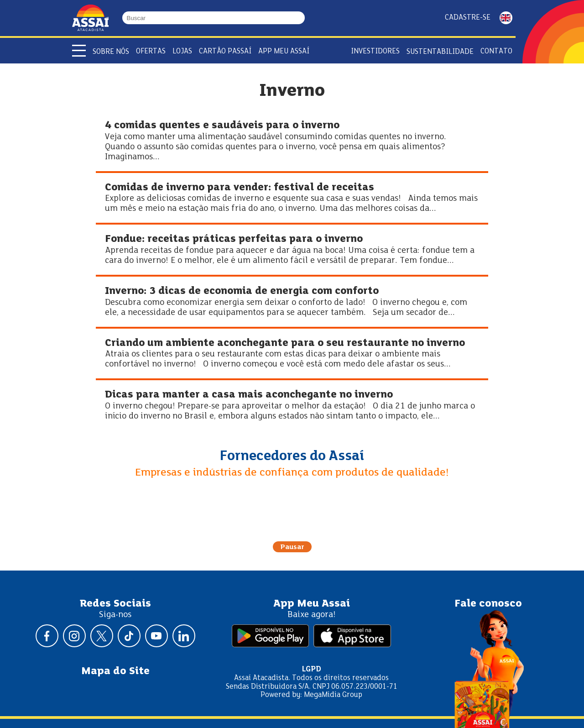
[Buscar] (301, 18)
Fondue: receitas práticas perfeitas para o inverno (234, 239)
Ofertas (151, 51)
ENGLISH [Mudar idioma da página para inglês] (506, 18)
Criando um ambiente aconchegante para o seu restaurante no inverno (285, 343)
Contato (496, 51)
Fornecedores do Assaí (292, 456)
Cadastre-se (468, 18)
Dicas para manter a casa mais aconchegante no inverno (249, 395)
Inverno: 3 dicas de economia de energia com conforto (242, 291)
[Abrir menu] (79, 51)
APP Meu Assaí (284, 51)
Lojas (182, 51)
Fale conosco (488, 604)
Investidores (375, 51)
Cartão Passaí (225, 51)
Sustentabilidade (440, 52)
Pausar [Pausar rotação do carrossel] (292, 547)
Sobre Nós (111, 52)
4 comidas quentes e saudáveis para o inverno (222, 126)
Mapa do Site (115, 671)
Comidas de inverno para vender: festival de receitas (240, 188)
